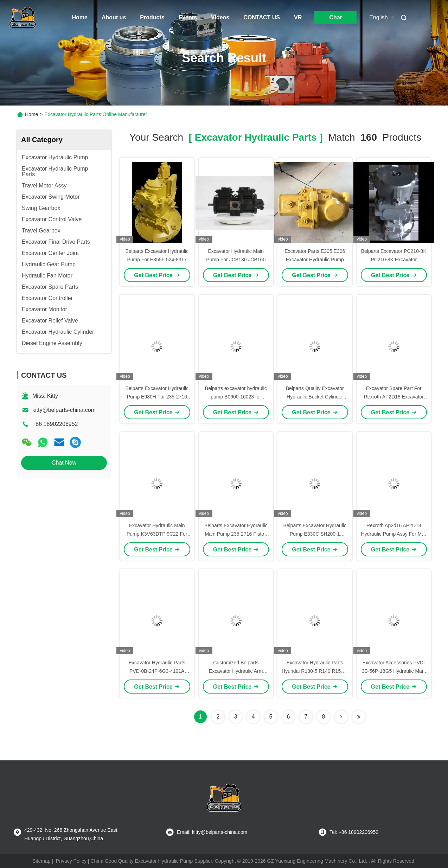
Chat (335, 17)
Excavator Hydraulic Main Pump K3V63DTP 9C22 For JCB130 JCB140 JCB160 (157, 534)
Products (152, 17)
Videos (220, 17)
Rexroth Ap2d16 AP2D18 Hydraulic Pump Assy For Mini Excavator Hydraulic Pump (394, 534)
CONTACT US (262, 17)
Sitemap (41, 861)
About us (114, 17)
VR (298, 17)
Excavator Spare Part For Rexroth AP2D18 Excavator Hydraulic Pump (394, 397)
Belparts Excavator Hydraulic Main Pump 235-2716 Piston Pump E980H (236, 534)
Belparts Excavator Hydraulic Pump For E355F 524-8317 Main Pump (157, 260)
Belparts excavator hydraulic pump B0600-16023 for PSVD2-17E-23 (236, 397)
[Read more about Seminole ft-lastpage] (359, 717)
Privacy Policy (71, 861)
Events (188, 17)
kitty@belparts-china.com (64, 410)
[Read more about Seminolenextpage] (341, 717)
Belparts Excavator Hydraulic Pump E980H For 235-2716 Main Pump (157, 397)
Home (80, 17)
